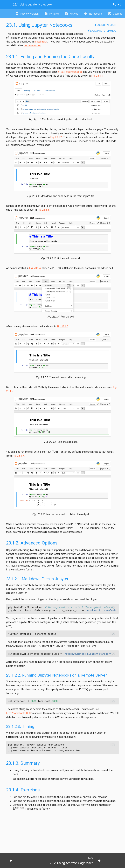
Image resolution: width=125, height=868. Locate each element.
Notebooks (93, 14)
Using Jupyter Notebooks (33, 4)
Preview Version (27, 14)
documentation (32, 45)
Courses (115, 14)
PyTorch (52, 14)
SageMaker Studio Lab (102, 31)
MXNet (72, 14)
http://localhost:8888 (70, 72)
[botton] (13, 861)
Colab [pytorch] (105, 25)
